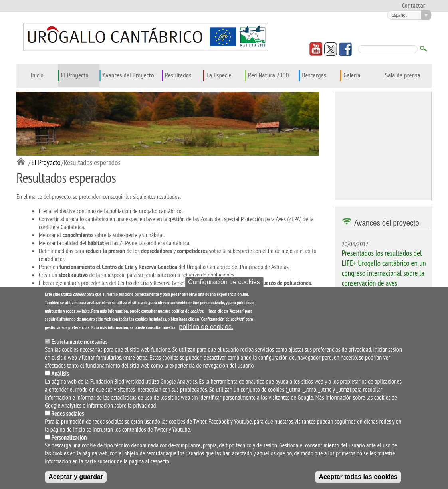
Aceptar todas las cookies (358, 477)
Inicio (37, 75)
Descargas (314, 75)
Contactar (414, 6)
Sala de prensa (403, 75)
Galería (352, 75)
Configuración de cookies (224, 282)
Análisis (60, 374)
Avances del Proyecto (128, 75)
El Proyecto (75, 75)
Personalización (69, 438)
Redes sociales (68, 414)
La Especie (219, 75)
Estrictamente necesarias (80, 342)
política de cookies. (206, 327)
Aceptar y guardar (76, 477)
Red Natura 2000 (269, 75)
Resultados (178, 75)
